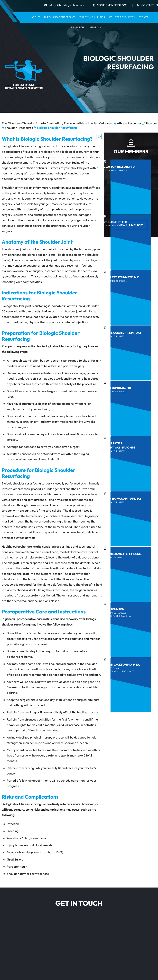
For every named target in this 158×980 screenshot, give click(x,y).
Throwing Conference (60, 17)
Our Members (131, 151)
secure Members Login (113, 5)
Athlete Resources (122, 17)
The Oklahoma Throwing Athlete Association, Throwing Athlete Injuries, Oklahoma (57, 123)
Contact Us (150, 5)
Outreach (95, 27)
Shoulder (151, 123)
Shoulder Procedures (19, 128)
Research (77, 27)
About (35, 17)
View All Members (131, 225)
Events (143, 17)
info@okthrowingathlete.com (66, 5)
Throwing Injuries (92, 17)
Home (25, 17)
